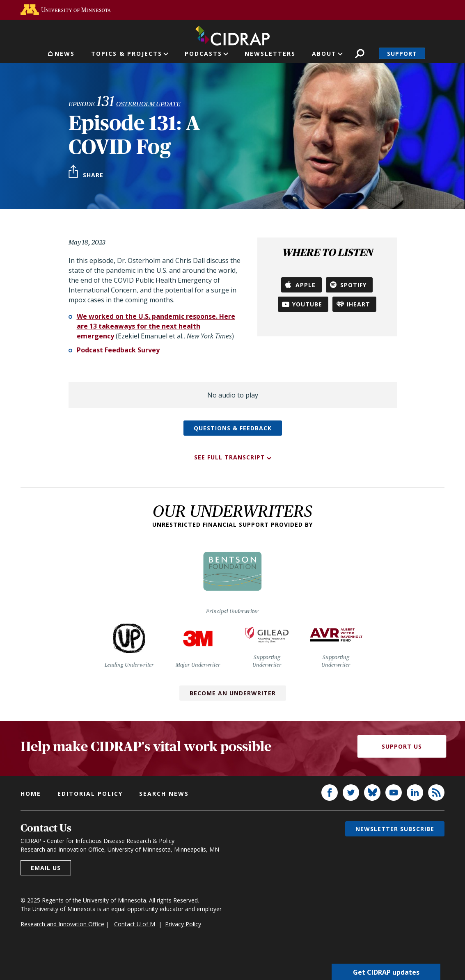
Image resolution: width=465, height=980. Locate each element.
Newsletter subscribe (395, 829)
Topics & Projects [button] (127, 54)
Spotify (353, 285)
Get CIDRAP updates (386, 972)
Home (31, 794)
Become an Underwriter (233, 693)
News (65, 54)
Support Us (402, 746)
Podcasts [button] (203, 54)
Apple (306, 285)
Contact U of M (135, 924)
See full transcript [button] (230, 457)
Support (402, 54)
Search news (164, 794)
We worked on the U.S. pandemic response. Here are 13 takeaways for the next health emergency (156, 326)
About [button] (324, 54)
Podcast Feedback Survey (118, 350)
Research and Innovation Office (62, 924)
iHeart (358, 304)
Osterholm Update (148, 104)
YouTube (307, 304)
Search (360, 54)
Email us (46, 868)
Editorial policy (90, 794)
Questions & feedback (233, 428)
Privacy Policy (183, 924)
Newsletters (270, 54)
